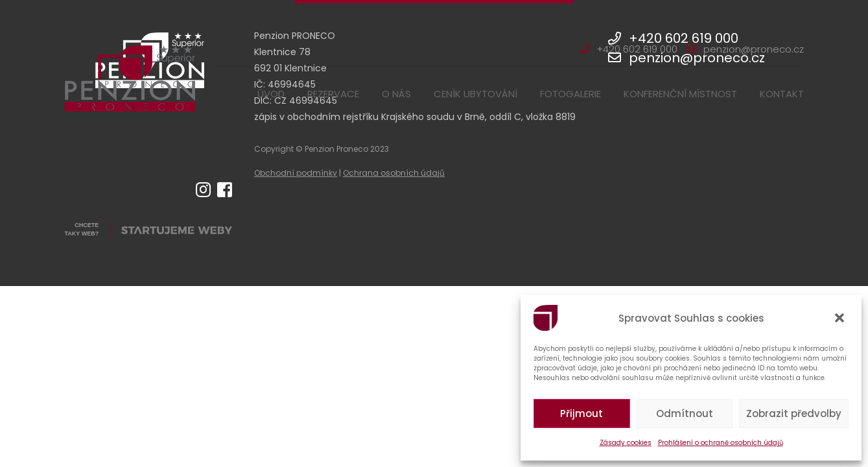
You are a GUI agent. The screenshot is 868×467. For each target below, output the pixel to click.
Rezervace (333, 94)
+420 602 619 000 (629, 49)
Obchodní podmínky (296, 173)
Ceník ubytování (475, 94)
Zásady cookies (626, 443)
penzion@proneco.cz (745, 49)
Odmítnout (685, 413)
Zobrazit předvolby (794, 413)
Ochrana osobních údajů (394, 173)
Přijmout (581, 413)
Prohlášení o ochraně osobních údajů (721, 443)
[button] (841, 318)
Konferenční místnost (680, 94)
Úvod (271, 94)
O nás (396, 94)
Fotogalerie (570, 94)
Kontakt (782, 94)
